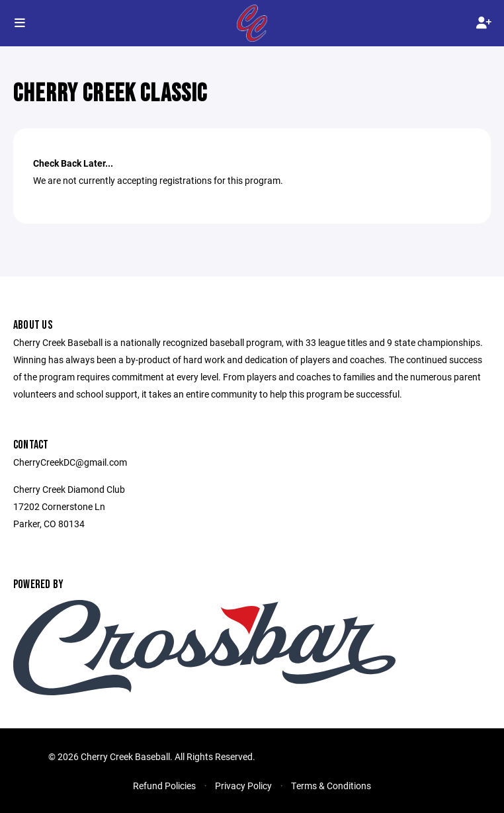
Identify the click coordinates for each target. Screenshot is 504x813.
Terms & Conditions (331, 786)
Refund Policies (164, 786)
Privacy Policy (243, 786)
